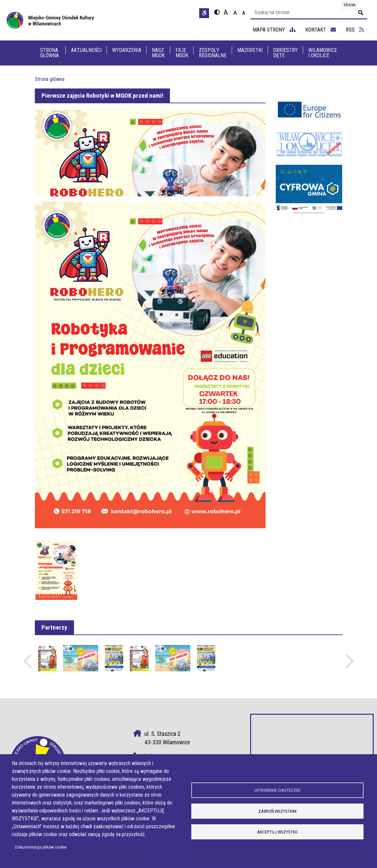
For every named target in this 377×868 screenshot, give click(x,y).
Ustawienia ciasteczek (277, 790)
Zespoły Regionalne (213, 53)
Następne (349, 664)
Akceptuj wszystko (277, 832)
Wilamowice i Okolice (323, 53)
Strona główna (49, 53)
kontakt (321, 30)
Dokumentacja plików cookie (41, 847)
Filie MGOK (182, 53)
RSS (355, 30)
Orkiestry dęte (285, 53)
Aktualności (86, 50)
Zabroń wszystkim (277, 811)
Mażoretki (250, 50)
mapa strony (274, 30)
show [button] (349, 4)
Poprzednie (29, 664)
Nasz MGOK (158, 53)
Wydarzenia (127, 50)
